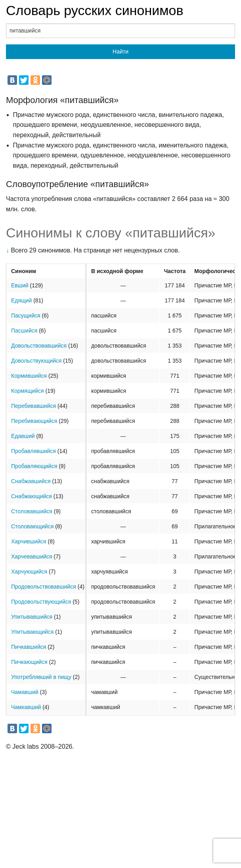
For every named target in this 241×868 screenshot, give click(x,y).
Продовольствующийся (41, 602)
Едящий (21, 300)
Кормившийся (29, 376)
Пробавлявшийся (33, 451)
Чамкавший (26, 707)
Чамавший (25, 692)
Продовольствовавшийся (44, 587)
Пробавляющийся (34, 466)
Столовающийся (32, 526)
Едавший (23, 436)
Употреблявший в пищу (41, 677)
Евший (20, 285)
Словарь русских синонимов (95, 10)
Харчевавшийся (32, 556)
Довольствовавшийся (39, 346)
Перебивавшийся (33, 406)
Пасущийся (26, 315)
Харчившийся (29, 541)
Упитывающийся (32, 632)
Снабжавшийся (31, 481)
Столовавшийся (32, 511)
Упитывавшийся (32, 617)
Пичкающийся (29, 662)
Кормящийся (28, 391)
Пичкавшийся (29, 647)
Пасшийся (24, 331)
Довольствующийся (36, 361)
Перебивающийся (34, 421)
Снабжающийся (32, 496)
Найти (120, 52)
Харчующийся (29, 572)
